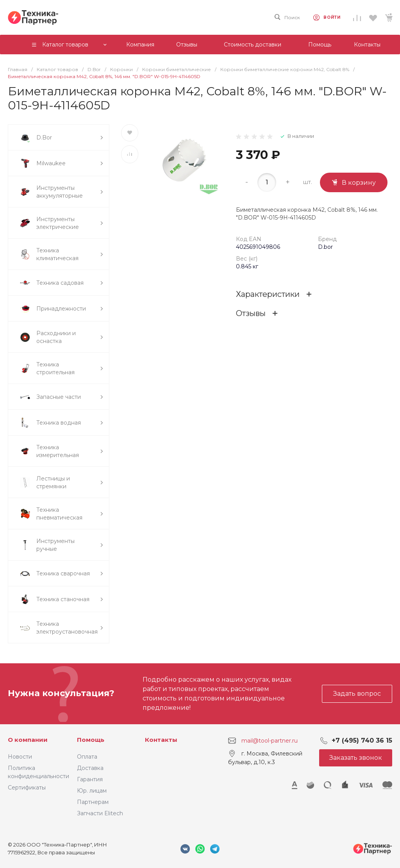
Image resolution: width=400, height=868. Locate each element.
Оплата (87, 757)
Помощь (91, 740)
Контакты (161, 740)
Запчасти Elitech (100, 813)
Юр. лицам (92, 791)
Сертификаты (27, 788)
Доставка (90, 768)
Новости (20, 757)
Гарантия (90, 779)
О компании (28, 740)
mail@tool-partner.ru (270, 740)
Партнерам (93, 802)
